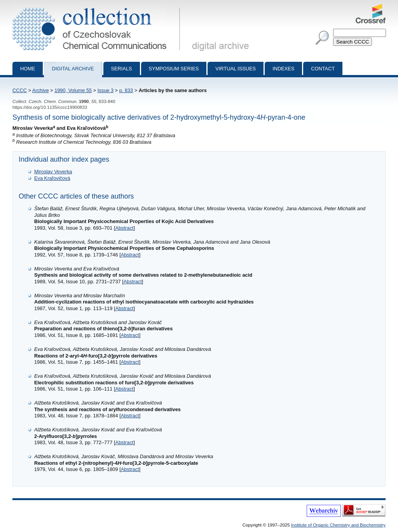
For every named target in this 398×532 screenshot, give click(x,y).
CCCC (20, 90)
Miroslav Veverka (53, 172)
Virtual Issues (236, 69)
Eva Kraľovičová (52, 178)
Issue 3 (106, 90)
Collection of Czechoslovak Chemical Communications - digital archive (98, 7)
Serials (122, 69)
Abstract (124, 228)
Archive (41, 90)
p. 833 (126, 90)
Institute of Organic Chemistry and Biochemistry (338, 525)
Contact (323, 69)
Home (28, 69)
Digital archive (73, 69)
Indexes (283, 69)
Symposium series (174, 69)
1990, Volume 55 (73, 90)
